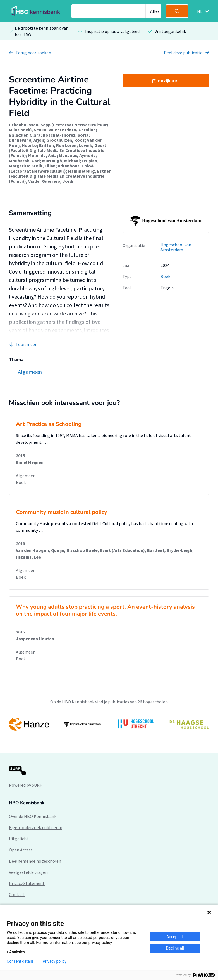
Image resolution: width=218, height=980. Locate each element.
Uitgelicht (19, 839)
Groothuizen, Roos (66, 140)
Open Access (21, 850)
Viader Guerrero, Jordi (51, 181)
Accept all (175, 937)
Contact (17, 894)
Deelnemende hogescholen (35, 861)
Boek (165, 276)
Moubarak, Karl (24, 161)
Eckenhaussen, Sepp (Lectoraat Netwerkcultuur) (59, 125)
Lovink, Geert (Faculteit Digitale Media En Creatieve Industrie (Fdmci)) (58, 150)
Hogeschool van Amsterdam (176, 247)
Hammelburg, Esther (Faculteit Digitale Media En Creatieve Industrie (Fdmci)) (60, 176)
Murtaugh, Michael (61, 161)
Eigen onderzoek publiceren (36, 827)
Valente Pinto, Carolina (72, 130)
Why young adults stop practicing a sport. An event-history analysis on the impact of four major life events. (105, 610)
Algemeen (26, 476)
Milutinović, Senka (28, 130)
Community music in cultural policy (62, 512)
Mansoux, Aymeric (77, 155)
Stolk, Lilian (43, 166)
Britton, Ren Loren (58, 145)
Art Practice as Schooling (49, 424)
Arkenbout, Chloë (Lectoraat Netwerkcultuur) (51, 168)
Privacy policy (55, 961)
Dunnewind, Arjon (27, 140)
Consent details (20, 961)
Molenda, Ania (42, 155)
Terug (33, 53)
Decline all (175, 948)
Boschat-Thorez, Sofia (66, 135)
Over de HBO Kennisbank (33, 816)
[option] (109, 724)
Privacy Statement (27, 883)
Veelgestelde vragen (28, 872)
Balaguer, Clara (25, 135)
